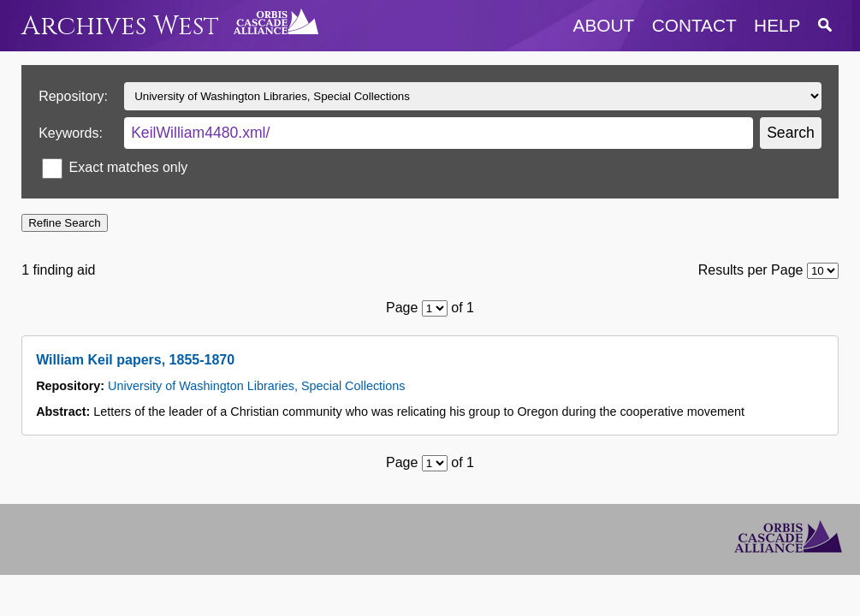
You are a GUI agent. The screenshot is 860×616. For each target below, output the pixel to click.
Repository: (73, 96)
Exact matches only (129, 167)
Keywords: (71, 133)
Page (402, 308)
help (777, 25)
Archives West (120, 26)
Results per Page (751, 270)
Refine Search (64, 223)
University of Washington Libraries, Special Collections (256, 386)
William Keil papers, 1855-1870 (135, 360)
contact (694, 25)
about (604, 25)
